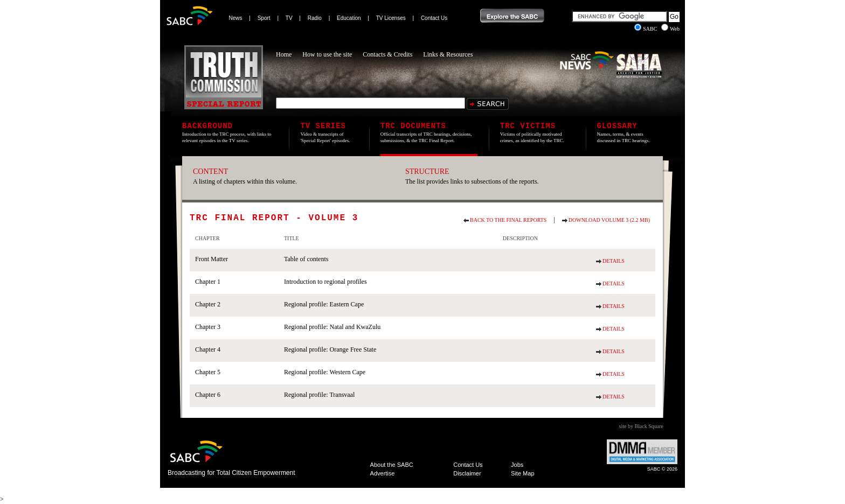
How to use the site (327, 54)
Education (349, 18)
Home (284, 54)
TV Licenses (391, 18)
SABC (646, 29)
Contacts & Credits (387, 54)
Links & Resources (448, 54)
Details (614, 261)
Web (670, 29)
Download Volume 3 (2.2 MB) (609, 220)
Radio (315, 18)
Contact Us (434, 18)
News (236, 18)
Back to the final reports (508, 220)
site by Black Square (641, 426)
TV (289, 18)
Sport (264, 18)
